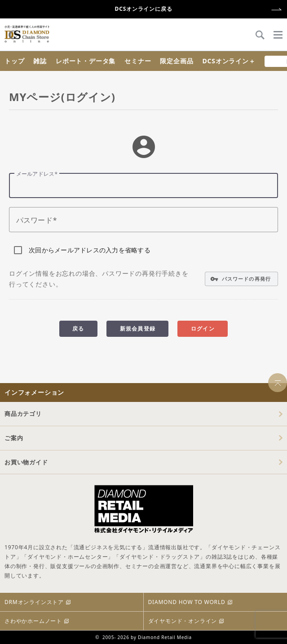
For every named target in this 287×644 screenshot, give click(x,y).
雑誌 (40, 61)
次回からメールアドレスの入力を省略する (90, 250)
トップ (14, 61)
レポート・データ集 (86, 61)
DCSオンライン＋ (229, 61)
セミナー (138, 61)
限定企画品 (177, 61)
